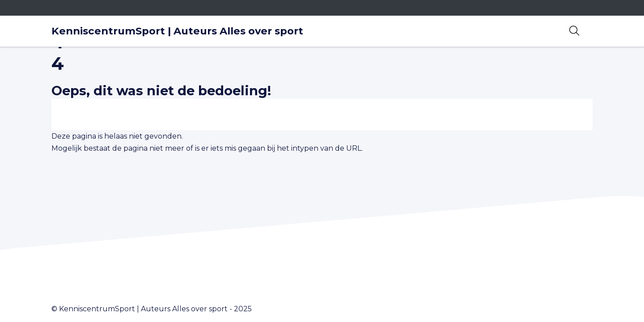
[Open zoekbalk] (574, 31)
